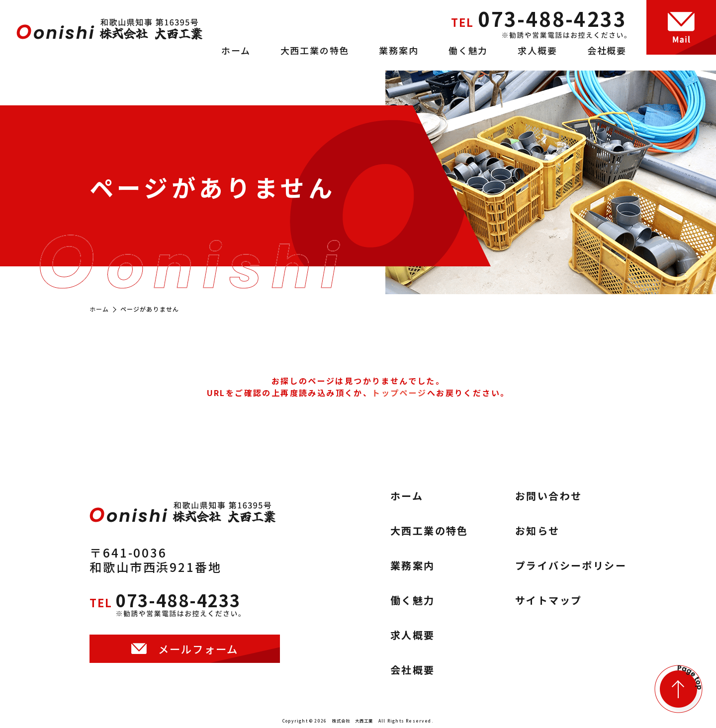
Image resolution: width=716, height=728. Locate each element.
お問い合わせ (548, 496)
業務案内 (399, 50)
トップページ (399, 393)
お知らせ (537, 531)
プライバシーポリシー (571, 566)
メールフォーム (198, 658)
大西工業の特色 (315, 50)
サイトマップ (548, 600)
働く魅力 (468, 50)
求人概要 (537, 50)
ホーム (236, 50)
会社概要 (607, 50)
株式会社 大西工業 (353, 721)
